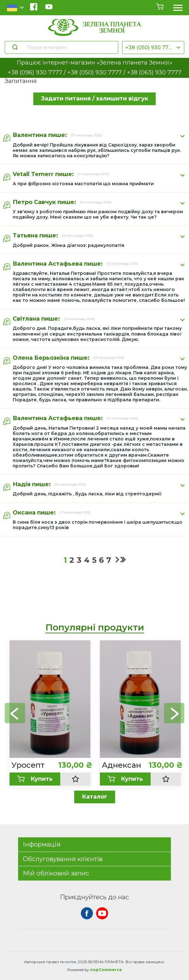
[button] (174, 713)
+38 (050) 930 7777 (150, 48)
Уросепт (28, 765)
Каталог (95, 797)
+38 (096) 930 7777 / (37, 72)
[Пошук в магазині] (69, 47)
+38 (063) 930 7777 (154, 72)
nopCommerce (106, 970)
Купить (35, 779)
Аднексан (121, 765)
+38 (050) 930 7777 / (97, 72)
